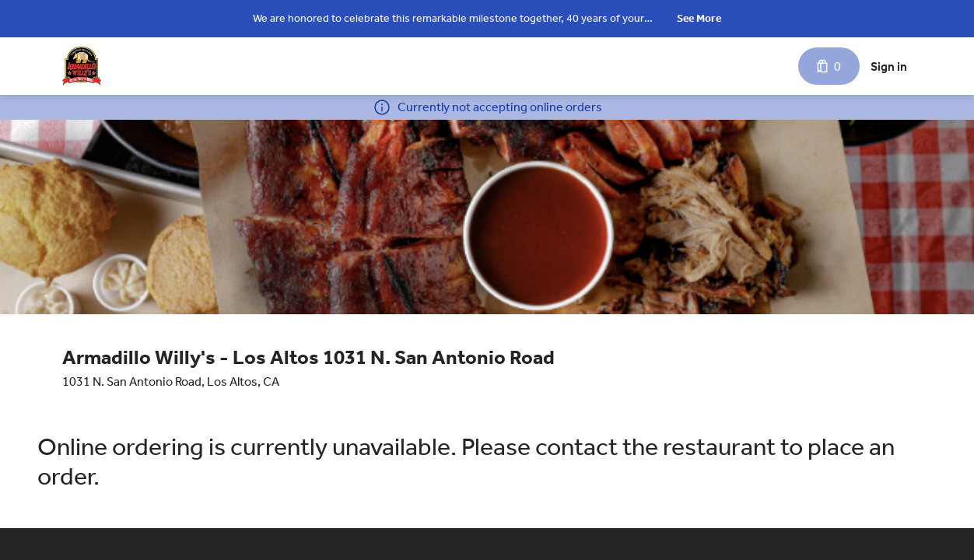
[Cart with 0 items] (829, 66)
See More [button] (699, 18)
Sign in (889, 66)
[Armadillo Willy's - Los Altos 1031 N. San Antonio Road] (82, 66)
